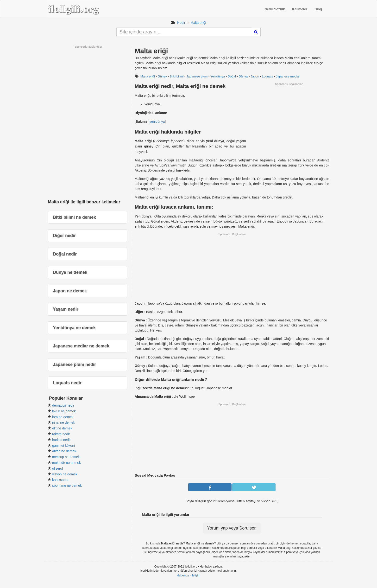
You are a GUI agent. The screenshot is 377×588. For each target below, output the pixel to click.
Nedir (181, 23)
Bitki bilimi (177, 76)
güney (149, 146)
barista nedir (61, 440)
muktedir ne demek (66, 463)
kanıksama (60, 480)
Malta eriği (198, 23)
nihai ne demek (64, 422)
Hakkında (183, 575)
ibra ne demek (63, 417)
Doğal (232, 76)
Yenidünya (218, 76)
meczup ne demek (66, 457)
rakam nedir (61, 434)
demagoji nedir (63, 405)
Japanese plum (197, 76)
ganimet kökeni (63, 446)
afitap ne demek (64, 451)
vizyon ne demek (65, 474)
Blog (318, 9)
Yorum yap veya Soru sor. (232, 528)
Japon (255, 76)
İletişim (196, 575)
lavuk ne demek (64, 411)
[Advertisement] (289, 120)
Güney (162, 76)
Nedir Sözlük (275, 9)
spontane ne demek (67, 486)
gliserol (57, 468)
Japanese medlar (288, 76)
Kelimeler (300, 9)
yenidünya (157, 121)
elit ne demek (62, 428)
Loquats (267, 76)
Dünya (243, 76)
